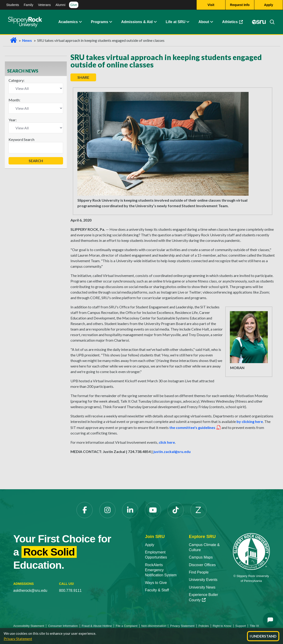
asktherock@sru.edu (30, 591)
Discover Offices (202, 565)
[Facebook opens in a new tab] (85, 510)
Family (29, 5)
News (27, 40)
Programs (99, 22)
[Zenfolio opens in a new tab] (198, 510)
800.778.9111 (70, 591)
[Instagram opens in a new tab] (107, 510)
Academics (68, 22)
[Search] (270, 22)
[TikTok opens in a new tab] (176, 510)
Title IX (254, 626)
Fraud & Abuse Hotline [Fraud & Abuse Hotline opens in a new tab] (97, 626)
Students (13, 5)
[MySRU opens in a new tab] (259, 22)
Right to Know (222, 626)
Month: (14, 100)
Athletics (235, 23)
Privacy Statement (18, 639)
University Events (203, 580)
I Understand (263, 636)
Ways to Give (156, 583)
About (204, 22)
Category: (17, 80)
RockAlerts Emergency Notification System (161, 570)
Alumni (60, 5)
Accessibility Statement (29, 626)
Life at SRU (175, 22)
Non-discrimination (154, 626)
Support (241, 626)
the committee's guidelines (195, 427)
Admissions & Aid (137, 22)
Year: (13, 120)
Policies (204, 626)
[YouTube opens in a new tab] (153, 510)
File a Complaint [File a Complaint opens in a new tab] (127, 626)
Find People (199, 572)
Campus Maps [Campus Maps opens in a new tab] (201, 557)
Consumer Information (63, 626)
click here (167, 442)
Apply (150, 545)
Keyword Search (21, 139)
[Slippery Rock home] (25, 22)
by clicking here (250, 421)
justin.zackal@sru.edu (172, 451)
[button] (80, 22)
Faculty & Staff (157, 590)
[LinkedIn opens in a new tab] (130, 510)
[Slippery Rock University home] (251, 551)
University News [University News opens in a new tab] (202, 587)
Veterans (44, 5)
